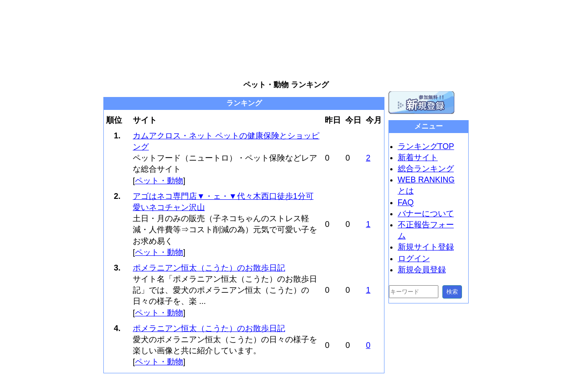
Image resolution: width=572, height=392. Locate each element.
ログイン (414, 259)
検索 (452, 292)
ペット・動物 (159, 181)
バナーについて (426, 214)
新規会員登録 (422, 270)
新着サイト (418, 158)
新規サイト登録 (426, 247)
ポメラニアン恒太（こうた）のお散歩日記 (209, 268)
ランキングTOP (426, 146)
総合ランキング (426, 169)
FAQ (406, 202)
